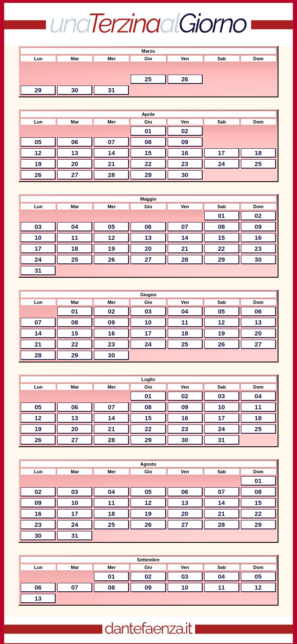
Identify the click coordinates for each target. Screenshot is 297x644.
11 (75, 237)
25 (148, 79)
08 (148, 142)
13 (75, 153)
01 (148, 131)
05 (38, 142)
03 (38, 227)
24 (221, 164)
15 (148, 153)
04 (75, 227)
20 (75, 164)
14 (111, 153)
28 (111, 175)
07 (111, 142)
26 (185, 79)
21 (111, 164)
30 (75, 90)
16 (185, 153)
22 (148, 164)
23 (185, 164)
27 (75, 175)
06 (75, 142)
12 (38, 153)
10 (38, 237)
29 (38, 90)
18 (258, 153)
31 (111, 90)
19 (38, 164)
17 (221, 153)
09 (185, 142)
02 (185, 131)
